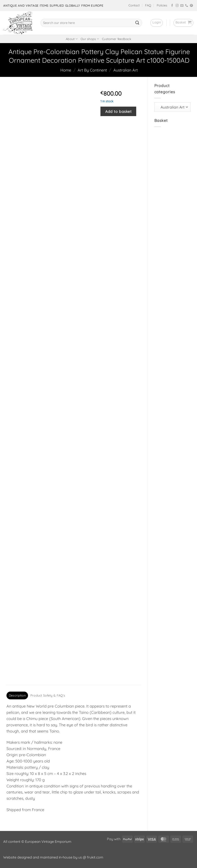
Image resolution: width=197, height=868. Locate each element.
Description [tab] (17, 695)
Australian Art (126, 70)
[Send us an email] (182, 6)
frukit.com (95, 857)
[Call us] (187, 6)
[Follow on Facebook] (172, 6)
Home (66, 70)
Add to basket (118, 111)
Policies (162, 5)
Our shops (90, 39)
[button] (157, 23)
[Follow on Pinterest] (191, 6)
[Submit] (137, 23)
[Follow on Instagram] (177, 6)
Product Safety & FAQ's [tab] (48, 695)
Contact (134, 5)
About (72, 39)
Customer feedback (117, 39)
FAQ (148, 5)
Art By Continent (92, 70)
